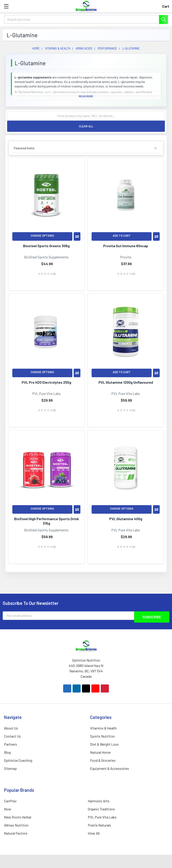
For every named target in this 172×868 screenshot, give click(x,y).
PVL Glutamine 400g (126, 519)
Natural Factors (16, 833)
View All (94, 833)
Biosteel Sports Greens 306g (46, 246)
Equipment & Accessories (110, 768)
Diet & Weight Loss (104, 744)
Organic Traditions (101, 809)
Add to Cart (122, 236)
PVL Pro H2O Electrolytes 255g (46, 382)
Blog (7, 752)
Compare (77, 236)
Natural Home (100, 752)
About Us (11, 728)
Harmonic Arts (99, 801)
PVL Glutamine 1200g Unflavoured (126, 382)
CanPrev (10, 801)
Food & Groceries (103, 760)
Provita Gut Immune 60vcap (126, 246)
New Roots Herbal (18, 817)
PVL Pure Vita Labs (102, 817)
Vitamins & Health (103, 728)
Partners (11, 744)
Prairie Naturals (99, 825)
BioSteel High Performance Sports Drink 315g (46, 521)
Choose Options (42, 236)
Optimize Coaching (18, 760)
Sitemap (10, 768)
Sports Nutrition (102, 736)
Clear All (86, 126)
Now (8, 809)
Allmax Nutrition (16, 825)
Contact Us (12, 736)
